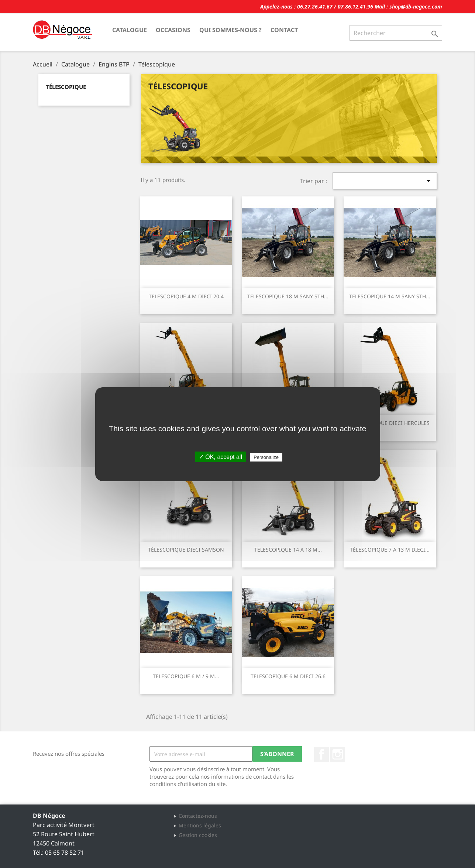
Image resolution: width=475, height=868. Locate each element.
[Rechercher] (396, 33)
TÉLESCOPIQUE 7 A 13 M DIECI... (390, 550)
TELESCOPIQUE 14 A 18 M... (288, 550)
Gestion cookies (198, 835)
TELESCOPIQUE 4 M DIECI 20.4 (186, 296)
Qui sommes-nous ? (230, 30)
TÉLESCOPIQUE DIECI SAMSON (186, 550)
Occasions (173, 30)
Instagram (338, 754)
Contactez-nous (198, 816)
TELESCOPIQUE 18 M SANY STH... (288, 296)
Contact (284, 30)
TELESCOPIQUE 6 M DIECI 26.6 (288, 676)
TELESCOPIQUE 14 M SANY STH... (390, 296)
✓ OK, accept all (221, 457)
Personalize (266, 457)
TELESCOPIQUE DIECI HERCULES (390, 423)
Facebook (321, 754)
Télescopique (66, 87)
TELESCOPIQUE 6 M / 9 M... (186, 676)
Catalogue (130, 30)
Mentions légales (200, 825)
